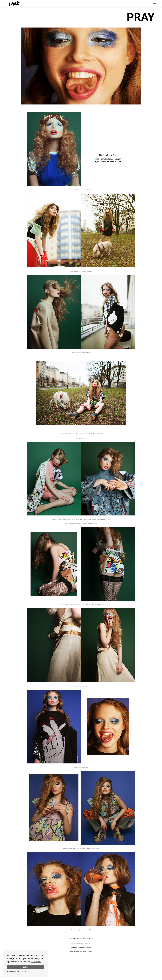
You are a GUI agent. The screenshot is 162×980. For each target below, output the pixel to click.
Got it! (25, 967)
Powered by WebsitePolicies (18, 971)
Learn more (36, 962)
